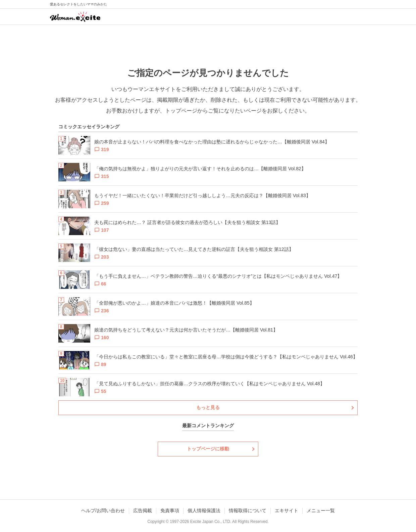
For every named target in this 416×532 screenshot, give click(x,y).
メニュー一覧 (321, 511)
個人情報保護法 (204, 511)
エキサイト (287, 511)
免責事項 (170, 511)
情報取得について (248, 511)
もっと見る (208, 407)
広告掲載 (143, 511)
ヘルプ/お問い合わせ (103, 511)
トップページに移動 (208, 449)
